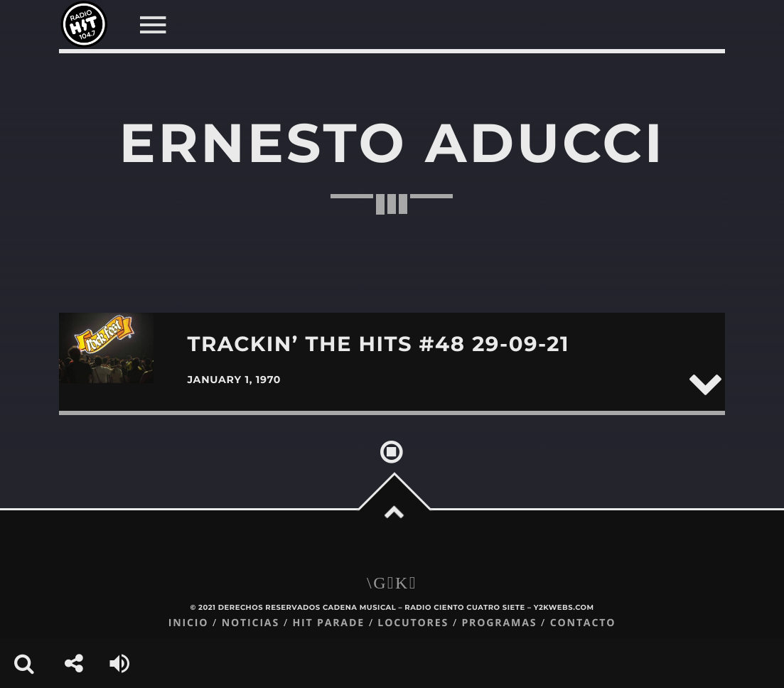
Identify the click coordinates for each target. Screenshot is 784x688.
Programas (499, 623)
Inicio (189, 623)
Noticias (251, 623)
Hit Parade (328, 623)
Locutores (413, 623)
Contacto (583, 623)
